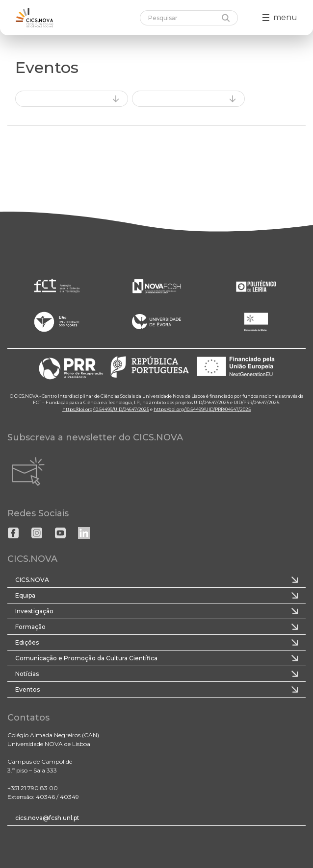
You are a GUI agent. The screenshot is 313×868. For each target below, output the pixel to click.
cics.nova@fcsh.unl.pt (47, 818)
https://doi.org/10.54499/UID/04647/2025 (106, 409)
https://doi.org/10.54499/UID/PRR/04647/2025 (202, 409)
